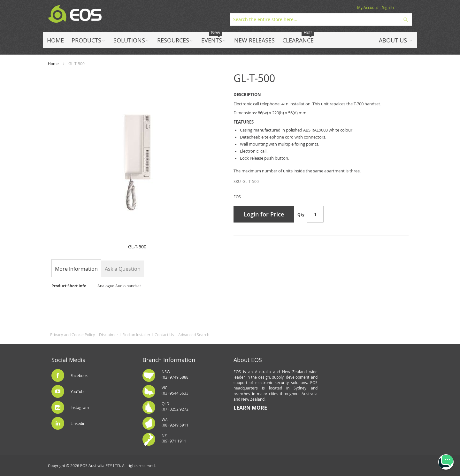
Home (53, 64)
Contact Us (164, 335)
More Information (76, 269)
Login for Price (264, 214)
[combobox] (321, 19)
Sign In (388, 7)
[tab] (76, 269)
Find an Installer (136, 335)
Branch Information (169, 360)
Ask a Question (123, 269)
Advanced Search (194, 335)
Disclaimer (109, 335)
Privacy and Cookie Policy (73, 335)
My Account (368, 7)
